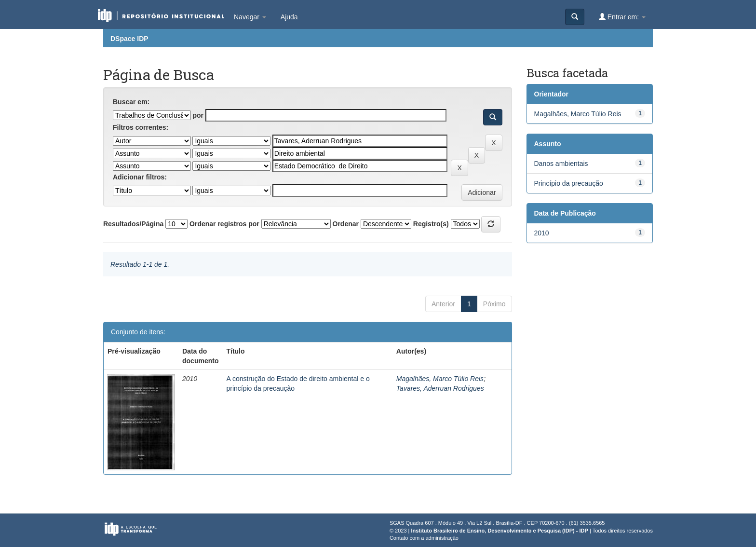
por (198, 115)
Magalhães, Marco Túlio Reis (440, 379)
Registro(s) (431, 224)
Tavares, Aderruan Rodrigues (440, 388)
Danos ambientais (561, 164)
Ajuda (289, 17)
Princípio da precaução (569, 183)
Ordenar (346, 224)
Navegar (250, 17)
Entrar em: (622, 17)
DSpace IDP (129, 39)
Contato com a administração (424, 538)
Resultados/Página (133, 224)
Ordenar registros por (224, 224)
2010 (542, 233)
